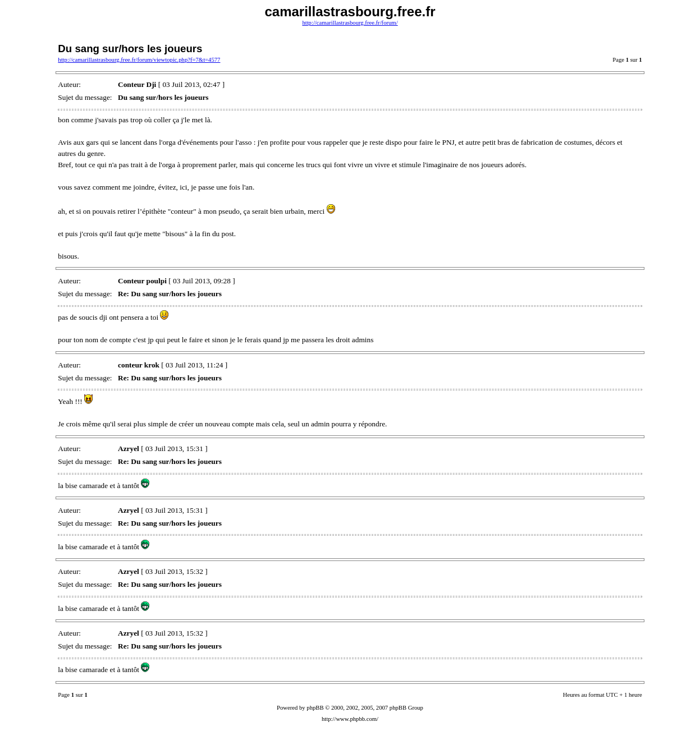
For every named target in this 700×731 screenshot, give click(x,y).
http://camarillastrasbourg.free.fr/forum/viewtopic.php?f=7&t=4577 (139, 60)
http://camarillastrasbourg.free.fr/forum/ (350, 23)
